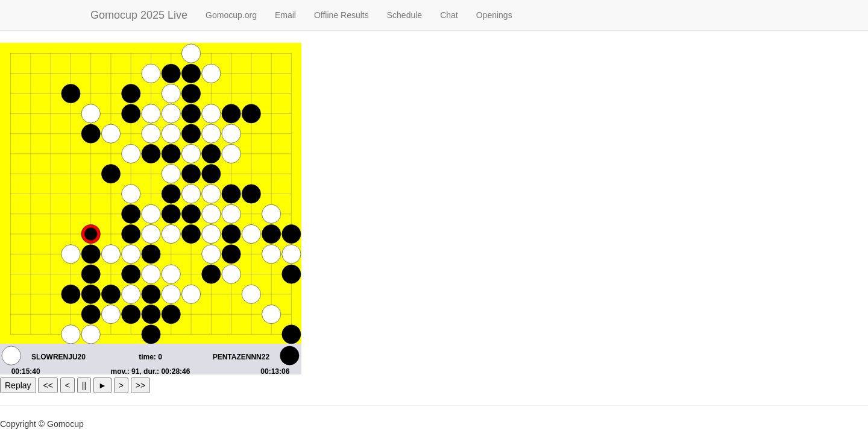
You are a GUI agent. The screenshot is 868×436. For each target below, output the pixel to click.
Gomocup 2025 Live (139, 15)
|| (84, 385)
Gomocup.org (231, 15)
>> (140, 385)
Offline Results (341, 15)
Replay (18, 385)
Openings (494, 15)
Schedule (404, 15)
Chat (449, 15)
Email (285, 15)
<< (48, 385)
